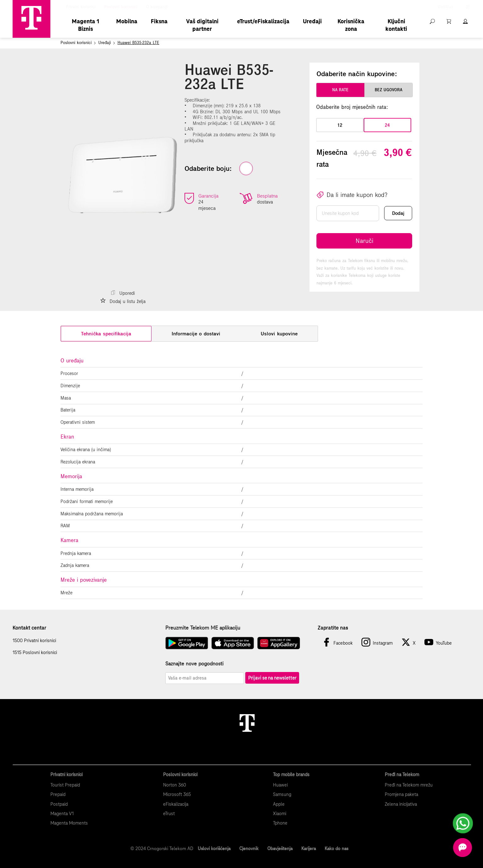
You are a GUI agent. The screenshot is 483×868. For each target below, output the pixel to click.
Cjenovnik (249, 848)
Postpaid (59, 804)
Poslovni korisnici (121, 7)
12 (340, 125)
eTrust (169, 814)
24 (387, 125)
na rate (340, 90)
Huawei (280, 785)
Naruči (364, 241)
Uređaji (312, 21)
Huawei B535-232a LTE (138, 43)
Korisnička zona (351, 25)
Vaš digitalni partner (202, 25)
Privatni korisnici (81, 7)
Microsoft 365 (177, 794)
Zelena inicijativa (401, 804)
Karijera (309, 848)
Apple (279, 804)
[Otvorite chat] (463, 848)
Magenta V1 (62, 814)
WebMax (445, 7)
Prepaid (58, 794)
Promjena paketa (401, 794)
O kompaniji (157, 7)
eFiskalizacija (176, 804)
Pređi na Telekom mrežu (409, 785)
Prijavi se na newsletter (272, 678)
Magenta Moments (69, 823)
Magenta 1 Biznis (85, 25)
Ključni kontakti (396, 25)
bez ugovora (389, 90)
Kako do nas (336, 848)
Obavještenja (280, 848)
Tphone (280, 823)
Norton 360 (175, 785)
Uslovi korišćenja (214, 848)
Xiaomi (280, 814)
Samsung (282, 794)
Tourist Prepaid (65, 785)
